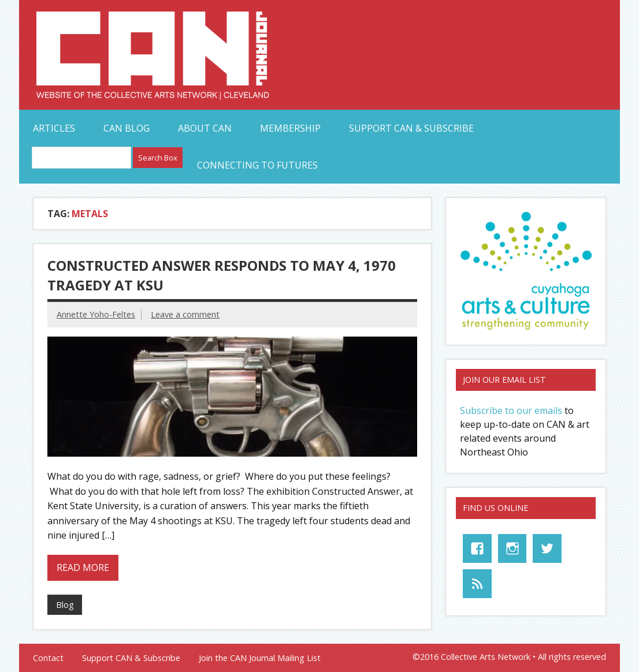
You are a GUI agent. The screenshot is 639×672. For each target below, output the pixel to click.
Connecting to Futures (257, 165)
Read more (83, 568)
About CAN (205, 128)
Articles (54, 128)
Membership (290, 128)
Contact (48, 658)
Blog (65, 605)
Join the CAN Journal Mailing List (260, 658)
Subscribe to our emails (511, 410)
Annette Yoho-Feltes (96, 314)
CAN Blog (127, 128)
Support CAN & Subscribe (411, 128)
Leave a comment (185, 314)
